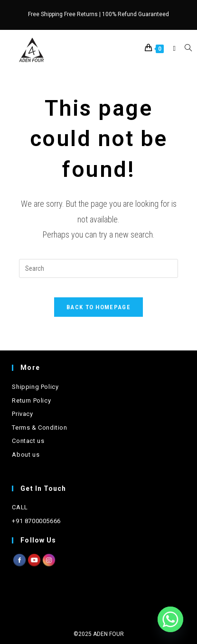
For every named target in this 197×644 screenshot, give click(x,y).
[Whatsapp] (170, 619)
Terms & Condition (39, 428)
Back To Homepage (98, 307)
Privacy (22, 414)
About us (26, 455)
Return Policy (31, 400)
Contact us (28, 441)
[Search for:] (185, 48)
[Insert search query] (98, 268)
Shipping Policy (35, 387)
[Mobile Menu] (172, 48)
